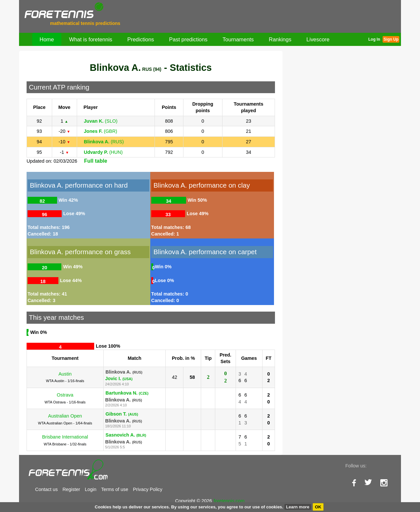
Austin (65, 374)
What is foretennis (91, 39)
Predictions (141, 39)
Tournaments (238, 39)
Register (71, 489)
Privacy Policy (148, 489)
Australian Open (65, 416)
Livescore (318, 39)
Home (47, 39)
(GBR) (101, 131)
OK (318, 507)
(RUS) (104, 142)
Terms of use (115, 489)
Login (91, 489)
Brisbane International (65, 437)
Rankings (280, 39)
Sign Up (391, 39)
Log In (374, 39)
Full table (95, 161)
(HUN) (103, 152)
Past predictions (188, 39)
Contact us (46, 489)
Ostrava (65, 395)
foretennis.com (229, 501)
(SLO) (101, 121)
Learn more (298, 507)
